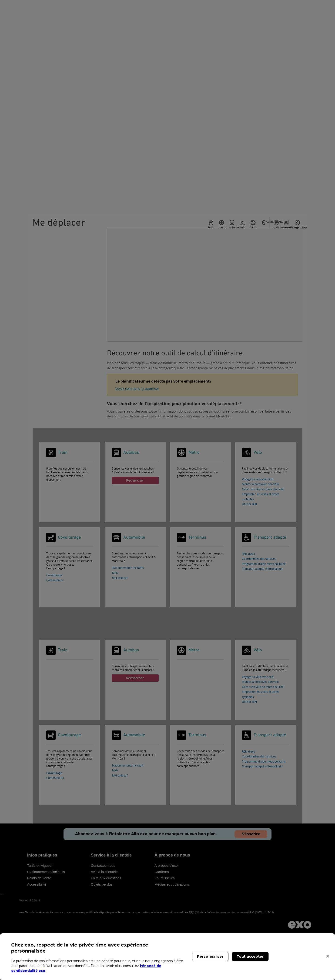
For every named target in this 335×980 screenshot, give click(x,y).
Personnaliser (210, 956)
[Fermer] (328, 956)
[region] (167, 957)
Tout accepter (250, 956)
